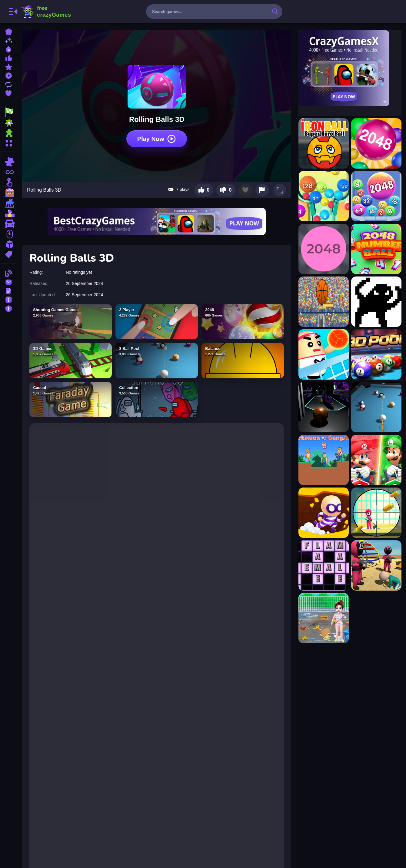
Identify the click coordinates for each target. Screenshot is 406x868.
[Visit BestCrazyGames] (158, 220)
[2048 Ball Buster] (323, 196)
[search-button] (275, 12)
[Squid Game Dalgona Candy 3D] (376, 565)
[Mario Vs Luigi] (376, 460)
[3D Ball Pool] (376, 354)
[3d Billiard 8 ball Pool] (376, 407)
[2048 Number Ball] (376, 249)
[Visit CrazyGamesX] (350, 68)
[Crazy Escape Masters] (323, 513)
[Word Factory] (323, 565)
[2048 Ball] (376, 143)
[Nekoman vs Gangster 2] (323, 460)
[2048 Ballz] (323, 249)
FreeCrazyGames (46, 12)
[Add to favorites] (245, 189)
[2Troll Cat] (376, 302)
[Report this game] (262, 189)
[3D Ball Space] (323, 407)
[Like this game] (203, 189)
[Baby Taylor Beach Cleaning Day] (323, 618)
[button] (280, 189)
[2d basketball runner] (323, 302)
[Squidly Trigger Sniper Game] (376, 513)
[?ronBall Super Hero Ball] (323, 143)
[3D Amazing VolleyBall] (323, 354)
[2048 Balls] (376, 196)
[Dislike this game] (226, 189)
